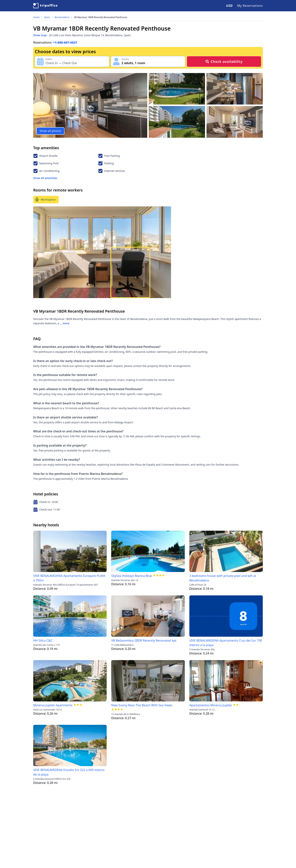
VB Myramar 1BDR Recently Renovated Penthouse (100, 17)
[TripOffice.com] (45, 6)
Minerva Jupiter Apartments (53, 705)
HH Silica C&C (43, 640)
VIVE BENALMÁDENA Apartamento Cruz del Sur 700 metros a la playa (226, 643)
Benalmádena (62, 17)
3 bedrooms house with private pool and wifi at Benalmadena (223, 578)
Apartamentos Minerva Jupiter (211, 705)
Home (36, 17)
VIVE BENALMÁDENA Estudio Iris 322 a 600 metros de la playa (69, 772)
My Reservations (250, 6)
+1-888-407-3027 (65, 42)
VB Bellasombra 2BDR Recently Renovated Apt (144, 640)
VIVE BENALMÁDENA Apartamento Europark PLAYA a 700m (69, 578)
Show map (40, 35)
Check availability (224, 62)
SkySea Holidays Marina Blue (132, 576)
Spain (47, 17)
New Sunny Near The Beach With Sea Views (142, 705)
